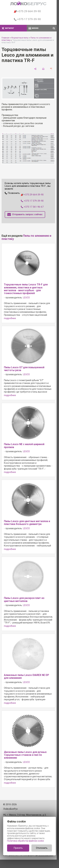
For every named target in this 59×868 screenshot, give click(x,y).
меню (33, 28)
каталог (8, 28)
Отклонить (42, 848)
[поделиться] (35, 69)
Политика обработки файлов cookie (25, 841)
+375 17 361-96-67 (32, 207)
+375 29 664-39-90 (27, 11)
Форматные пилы (20, 38)
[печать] (43, 69)
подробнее (10, 318)
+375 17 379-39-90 (27, 19)
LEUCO (26, 298)
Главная (5, 38)
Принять (18, 848)
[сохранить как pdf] (51, 69)
